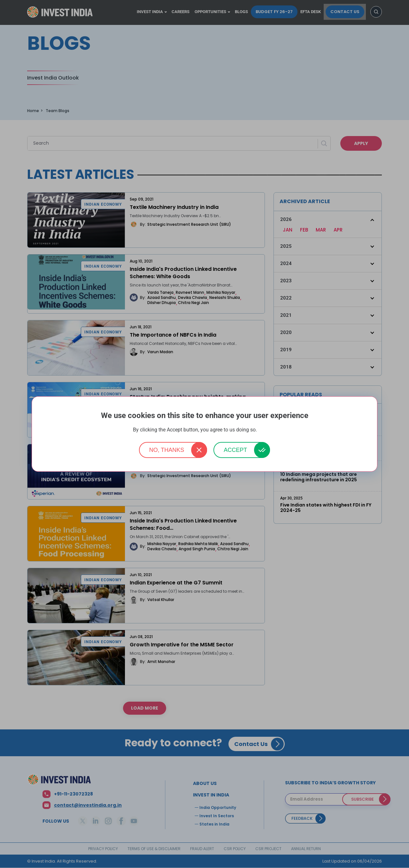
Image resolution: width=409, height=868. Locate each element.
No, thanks (167, 450)
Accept (235, 450)
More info (267, 430)
